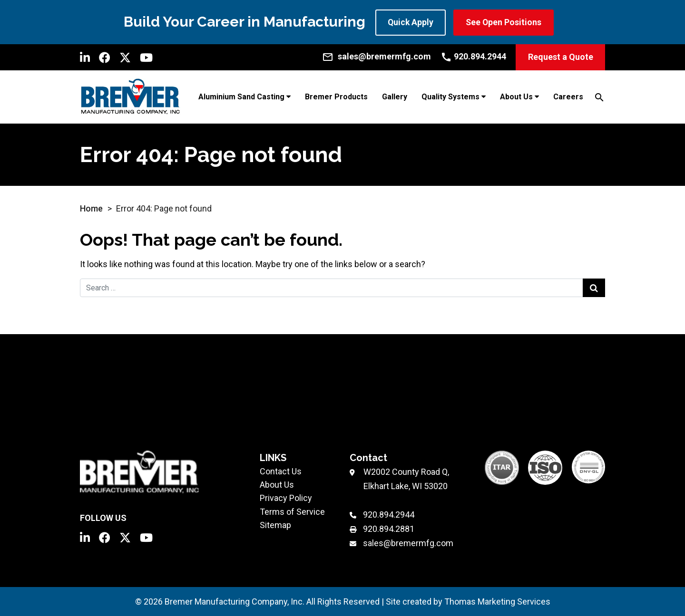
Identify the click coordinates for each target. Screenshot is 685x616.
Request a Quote (561, 57)
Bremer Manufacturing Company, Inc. (235, 601)
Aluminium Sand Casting (241, 97)
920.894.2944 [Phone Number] (389, 515)
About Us (516, 97)
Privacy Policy (286, 498)
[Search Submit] (594, 288)
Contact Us (281, 471)
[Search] (599, 96)
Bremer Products (336, 97)
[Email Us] (377, 56)
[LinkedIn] (85, 57)
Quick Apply (411, 22)
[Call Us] (473, 56)
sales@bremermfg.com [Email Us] (408, 543)
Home (91, 208)
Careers (568, 97)
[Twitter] (125, 57)
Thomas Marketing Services (497, 601)
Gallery (395, 97)
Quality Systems (450, 97)
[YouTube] (146, 57)
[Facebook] (105, 57)
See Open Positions (505, 22)
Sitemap (275, 525)
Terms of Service (292, 511)
